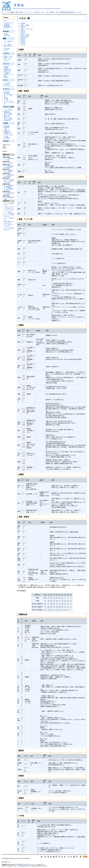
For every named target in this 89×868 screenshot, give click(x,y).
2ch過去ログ (8, 24)
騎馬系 (23, 39)
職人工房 (7, 116)
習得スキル (7, 71)
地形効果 (7, 126)
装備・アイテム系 (27, 29)
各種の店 (7, 111)
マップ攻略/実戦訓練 (9, 198)
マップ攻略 (7, 44)
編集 (12, 12)
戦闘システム (8, 58)
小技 (5, 129)
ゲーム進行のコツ (9, 42)
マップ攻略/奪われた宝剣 (9, 159)
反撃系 (23, 33)
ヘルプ (77, 12)
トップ (5, 12)
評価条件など (8, 133)
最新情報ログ (8, 27)
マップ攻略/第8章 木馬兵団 (9, 167)
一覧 (56, 12)
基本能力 (7, 84)
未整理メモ (7, 132)
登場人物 (7, 35)
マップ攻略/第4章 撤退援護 (9, 186)
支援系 (23, 23)
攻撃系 (23, 31)
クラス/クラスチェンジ (9, 211)
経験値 (6, 77)
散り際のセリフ (9, 74)
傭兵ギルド (7, 117)
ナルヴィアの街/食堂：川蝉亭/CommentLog (9, 181)
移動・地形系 (25, 25)
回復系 (23, 41)
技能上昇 (7, 131)
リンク (6, 28)
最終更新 (70, 12)
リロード (44, 12)
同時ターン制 (8, 56)
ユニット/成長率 (9, 204)
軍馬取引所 (7, 113)
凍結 (17, 12)
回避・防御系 (25, 35)
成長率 (6, 68)
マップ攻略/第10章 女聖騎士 (9, 176)
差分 (22, 12)
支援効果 (7, 128)
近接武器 (7, 92)
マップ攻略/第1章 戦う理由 (9, 171)
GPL (43, 864)
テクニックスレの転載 (9, 136)
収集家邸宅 (7, 120)
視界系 (23, 27)
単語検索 (63, 12)
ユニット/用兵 (8, 163)
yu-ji (17, 866)
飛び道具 (7, 93)
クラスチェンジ (9, 86)
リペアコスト (8, 101)
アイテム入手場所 (9, 103)
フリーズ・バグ (9, 22)
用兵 (5, 76)
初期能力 (7, 67)
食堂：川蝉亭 (8, 114)
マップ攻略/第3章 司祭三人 (9, 189)
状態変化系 (24, 37)
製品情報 (7, 25)
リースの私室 (8, 110)
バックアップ (30, 12)
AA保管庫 (7, 138)
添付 (37, 12)
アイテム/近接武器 (9, 229)
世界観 (6, 34)
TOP (5, 21)
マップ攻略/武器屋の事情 (9, 194)
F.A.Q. (6, 50)
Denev (10, 862)
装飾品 (6, 98)
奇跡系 (23, 43)
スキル (19, 5)
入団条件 (7, 73)
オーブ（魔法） (9, 95)
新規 (52, 12)
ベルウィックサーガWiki (9, 207)
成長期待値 (7, 70)
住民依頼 (7, 49)
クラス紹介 (7, 83)
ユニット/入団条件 (9, 215)
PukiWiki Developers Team (29, 864)
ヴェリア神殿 (8, 119)
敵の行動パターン (9, 47)
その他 (6, 99)
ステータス (7, 59)
